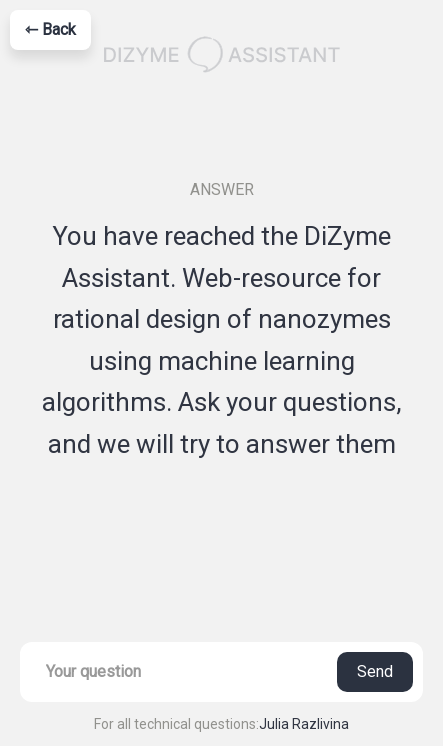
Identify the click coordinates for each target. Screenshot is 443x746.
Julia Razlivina (304, 724)
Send (375, 671)
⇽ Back (50, 29)
